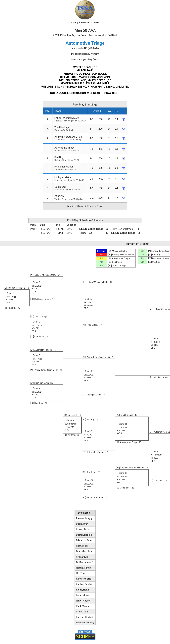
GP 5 (34, 292)
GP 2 (119, 482)
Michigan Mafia (70, 179)
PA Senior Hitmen (70, 168)
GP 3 (8, 303)
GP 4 (34, 331)
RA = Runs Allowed (75, 206)
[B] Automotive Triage (91, 229)
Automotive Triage (70, 149)
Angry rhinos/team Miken (70, 138)
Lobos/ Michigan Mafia (70, 119)
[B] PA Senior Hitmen (122, 229)
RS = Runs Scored (95, 206)
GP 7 (34, 365)
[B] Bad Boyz (86, 233)
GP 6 (69, 229)
